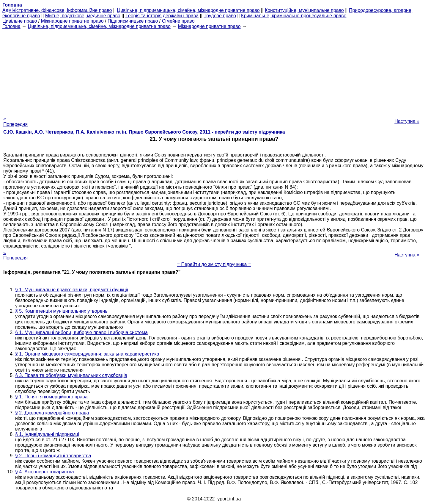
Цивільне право (20, 21)
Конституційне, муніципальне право (304, 10)
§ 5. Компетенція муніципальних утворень (61, 311)
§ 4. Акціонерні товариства (45, 472)
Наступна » (407, 121)
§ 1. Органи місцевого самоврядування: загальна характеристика (87, 354)
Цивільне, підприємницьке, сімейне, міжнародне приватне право (188, 10)
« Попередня (15, 122)
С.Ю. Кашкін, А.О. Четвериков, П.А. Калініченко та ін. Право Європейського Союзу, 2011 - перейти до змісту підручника (144, 132)
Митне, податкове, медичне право (83, 16)
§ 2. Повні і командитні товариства (53, 456)
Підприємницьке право (133, 21)
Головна (11, 26)
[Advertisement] (214, 71)
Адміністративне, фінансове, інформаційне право (57, 10)
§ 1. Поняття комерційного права (51, 397)
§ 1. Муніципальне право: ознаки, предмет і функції (72, 290)
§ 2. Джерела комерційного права (52, 413)
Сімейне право (178, 21)
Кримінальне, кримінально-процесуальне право (294, 16)
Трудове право (220, 16)
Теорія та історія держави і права (162, 16)
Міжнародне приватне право (72, 21)
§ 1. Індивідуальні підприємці (47, 434)
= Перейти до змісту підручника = (214, 264)
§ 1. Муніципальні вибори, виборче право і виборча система (81, 332)
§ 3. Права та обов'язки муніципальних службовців (71, 375)
